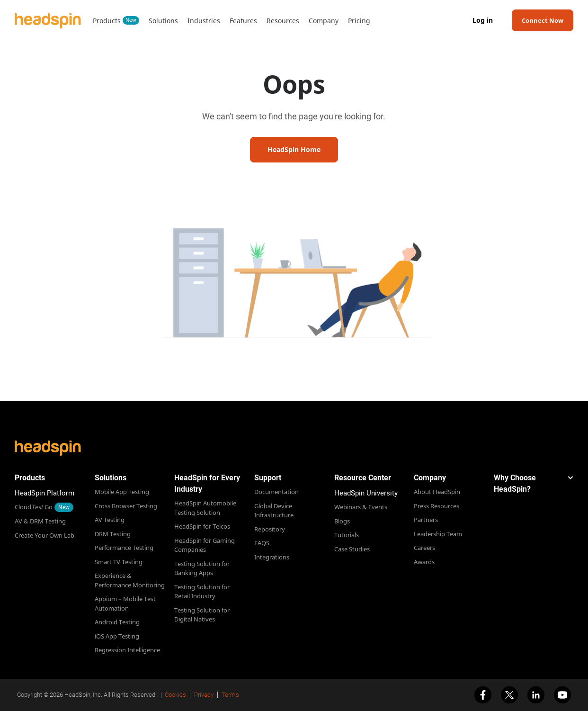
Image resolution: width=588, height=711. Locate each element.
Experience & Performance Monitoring (130, 580)
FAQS (262, 543)
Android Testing (117, 622)
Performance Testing (124, 548)
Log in (483, 20)
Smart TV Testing (119, 562)
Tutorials (347, 535)
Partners (426, 520)
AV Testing (110, 520)
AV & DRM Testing (40, 521)
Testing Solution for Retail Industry (202, 592)
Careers (424, 548)
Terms (230, 695)
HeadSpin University (366, 493)
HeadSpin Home (294, 149)
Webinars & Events (361, 507)
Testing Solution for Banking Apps (202, 568)
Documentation (276, 492)
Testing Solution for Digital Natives (202, 615)
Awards (424, 562)
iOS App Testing (117, 636)
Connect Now (543, 20)
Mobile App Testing (122, 492)
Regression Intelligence (127, 650)
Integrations (272, 557)
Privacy (204, 695)
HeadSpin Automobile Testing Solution (205, 508)
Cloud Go (34, 507)
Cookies (175, 695)
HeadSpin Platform (45, 493)
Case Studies (352, 549)
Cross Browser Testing (126, 506)
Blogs (342, 521)
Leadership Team (438, 534)
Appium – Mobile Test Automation (125, 603)
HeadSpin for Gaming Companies (205, 545)
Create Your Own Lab (45, 535)
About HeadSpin (437, 492)
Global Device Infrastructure (274, 511)
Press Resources (437, 506)
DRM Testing (113, 534)
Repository (270, 529)
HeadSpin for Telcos (202, 526)
